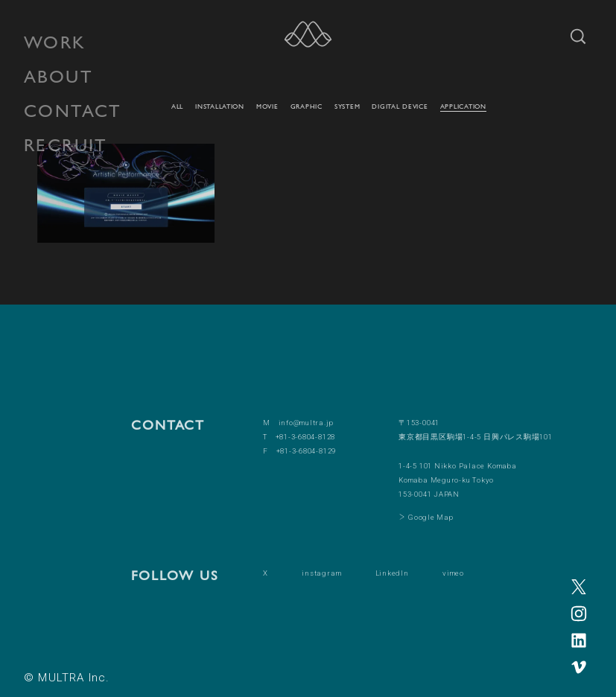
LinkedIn (392, 573)
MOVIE (267, 106)
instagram (321, 573)
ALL (177, 106)
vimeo (453, 573)
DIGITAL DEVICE (400, 106)
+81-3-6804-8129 (307, 451)
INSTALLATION (220, 106)
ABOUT (58, 76)
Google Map (431, 517)
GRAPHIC (307, 106)
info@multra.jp (306, 423)
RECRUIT (66, 145)
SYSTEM (347, 106)
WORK (55, 42)
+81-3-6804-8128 (306, 437)
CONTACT (73, 111)
